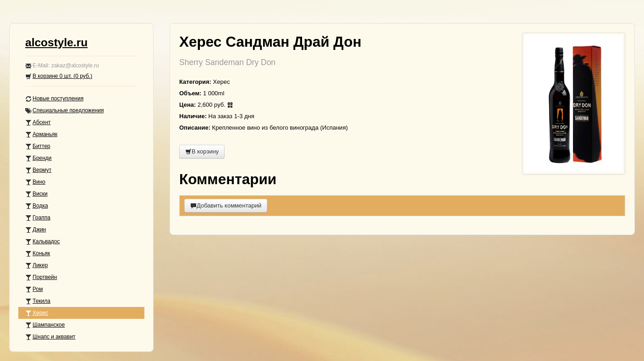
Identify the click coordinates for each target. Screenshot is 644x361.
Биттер (38, 146)
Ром (34, 289)
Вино (35, 182)
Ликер (36, 265)
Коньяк (38, 254)
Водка (37, 206)
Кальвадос (43, 242)
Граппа (38, 218)
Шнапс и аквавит (50, 337)
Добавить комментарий (226, 205)
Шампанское (45, 325)
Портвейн (41, 277)
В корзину (202, 151)
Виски (36, 194)
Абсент (38, 123)
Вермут (38, 170)
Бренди (39, 158)
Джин (36, 230)
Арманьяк (41, 134)
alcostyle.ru (56, 42)
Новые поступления (54, 99)
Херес (37, 313)
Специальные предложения (64, 111)
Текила (38, 301)
